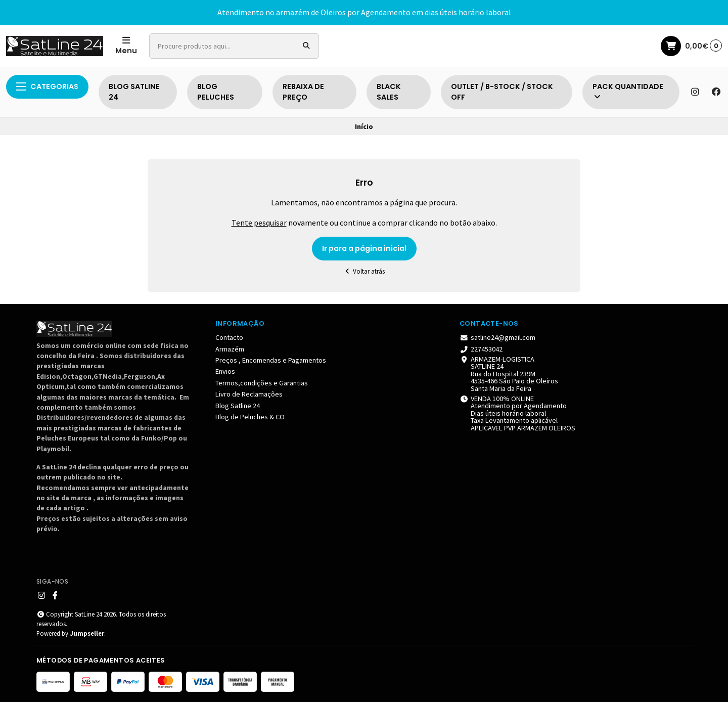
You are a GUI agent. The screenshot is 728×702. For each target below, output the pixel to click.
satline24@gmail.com (497, 337)
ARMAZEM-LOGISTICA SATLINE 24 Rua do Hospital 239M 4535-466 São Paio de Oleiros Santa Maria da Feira (509, 374)
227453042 (481, 349)
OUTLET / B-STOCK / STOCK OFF (502, 92)
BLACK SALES (389, 92)
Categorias (47, 86)
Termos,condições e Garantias (262, 383)
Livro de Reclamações (249, 394)
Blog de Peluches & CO (250, 417)
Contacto (229, 337)
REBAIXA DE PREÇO (303, 92)
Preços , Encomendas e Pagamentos (271, 360)
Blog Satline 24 (238, 406)
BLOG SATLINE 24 (134, 92)
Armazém (230, 349)
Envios (225, 371)
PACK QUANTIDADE (628, 91)
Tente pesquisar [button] (259, 223)
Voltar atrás (364, 271)
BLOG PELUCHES (216, 92)
